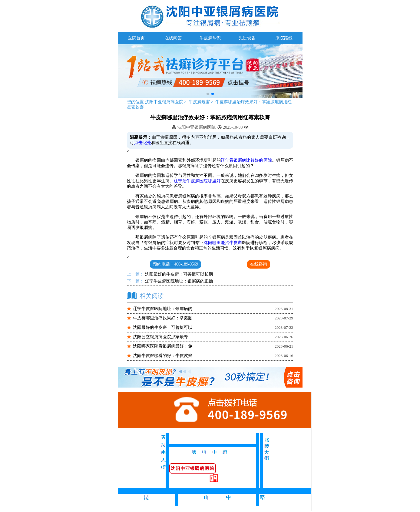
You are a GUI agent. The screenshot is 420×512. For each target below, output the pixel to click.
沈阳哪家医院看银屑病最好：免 (163, 346)
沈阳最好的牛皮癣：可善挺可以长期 (178, 274)
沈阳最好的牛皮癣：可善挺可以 (163, 327)
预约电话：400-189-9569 (175, 264)
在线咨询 (259, 264)
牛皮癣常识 (210, 38)
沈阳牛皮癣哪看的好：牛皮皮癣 (163, 356)
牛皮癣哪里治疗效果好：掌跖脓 (163, 318)
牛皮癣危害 (200, 102)
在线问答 (173, 38)
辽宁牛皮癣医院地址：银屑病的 (163, 309)
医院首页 (136, 38)
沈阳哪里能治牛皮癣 (223, 243)
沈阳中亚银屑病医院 (164, 102)
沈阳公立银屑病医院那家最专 (160, 337)
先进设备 (247, 38)
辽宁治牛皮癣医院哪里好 (197, 181)
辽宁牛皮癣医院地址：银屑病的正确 (178, 281)
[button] (208, 94)
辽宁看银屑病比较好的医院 (246, 160)
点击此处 (143, 143)
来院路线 (284, 38)
